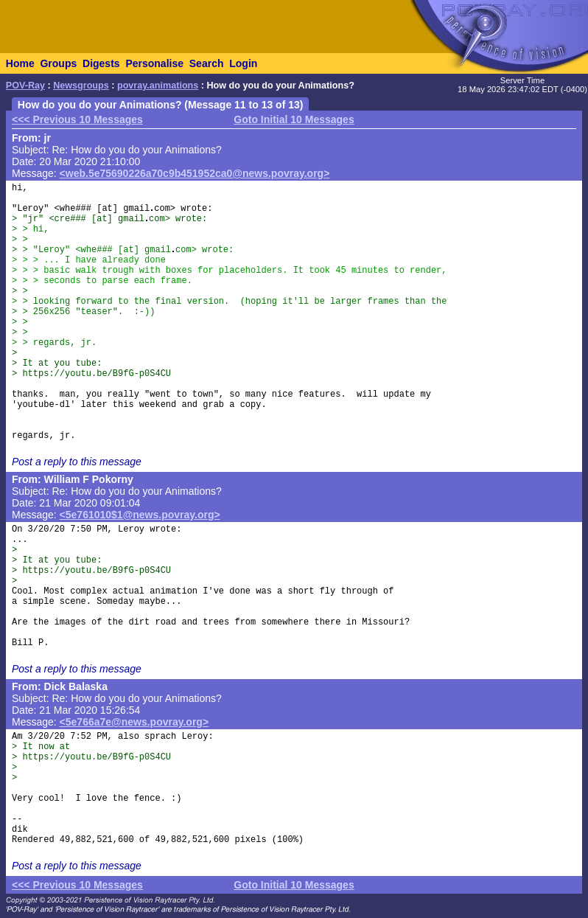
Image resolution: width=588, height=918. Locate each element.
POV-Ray (25, 86)
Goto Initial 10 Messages (294, 119)
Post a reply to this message (77, 462)
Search (207, 63)
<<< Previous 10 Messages (77, 119)
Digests (101, 63)
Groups (58, 63)
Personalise (154, 63)
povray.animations (158, 86)
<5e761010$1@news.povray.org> (140, 515)
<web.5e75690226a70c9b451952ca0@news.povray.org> (195, 173)
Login (243, 63)
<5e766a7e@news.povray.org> (134, 722)
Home (20, 63)
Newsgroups (81, 86)
